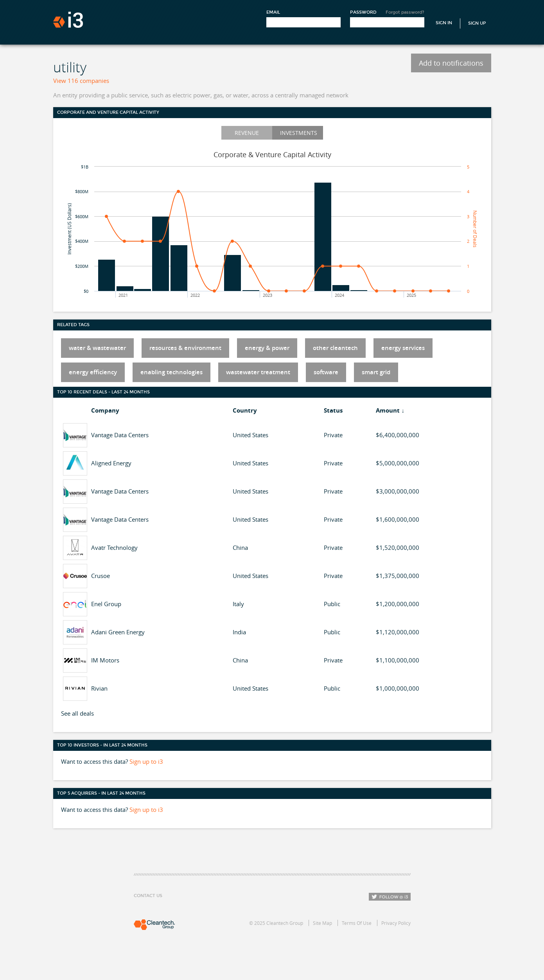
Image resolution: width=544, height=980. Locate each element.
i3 (68, 20)
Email (273, 12)
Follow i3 (390, 897)
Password (363, 12)
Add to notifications (451, 63)
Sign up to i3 (146, 761)
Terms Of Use (357, 923)
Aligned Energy (111, 463)
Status (333, 410)
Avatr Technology (114, 547)
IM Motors (105, 660)
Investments (299, 133)
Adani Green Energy (118, 632)
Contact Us (148, 896)
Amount (388, 410)
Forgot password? (405, 12)
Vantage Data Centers (120, 435)
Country (245, 410)
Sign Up (477, 23)
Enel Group (106, 604)
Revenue (247, 133)
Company (105, 410)
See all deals (77, 713)
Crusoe (101, 576)
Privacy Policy (396, 923)
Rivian (99, 688)
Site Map (322, 923)
